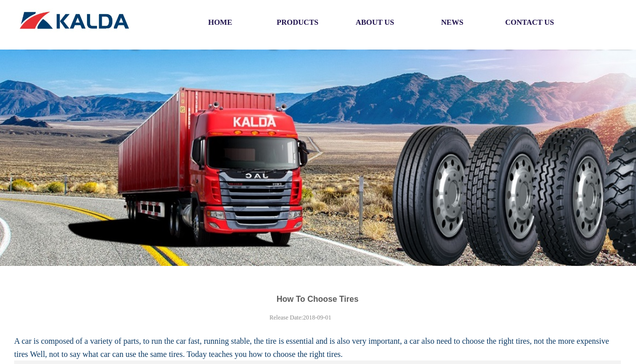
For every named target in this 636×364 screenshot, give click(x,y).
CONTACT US (530, 22)
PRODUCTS (298, 22)
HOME (220, 22)
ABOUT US (375, 22)
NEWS (452, 22)
